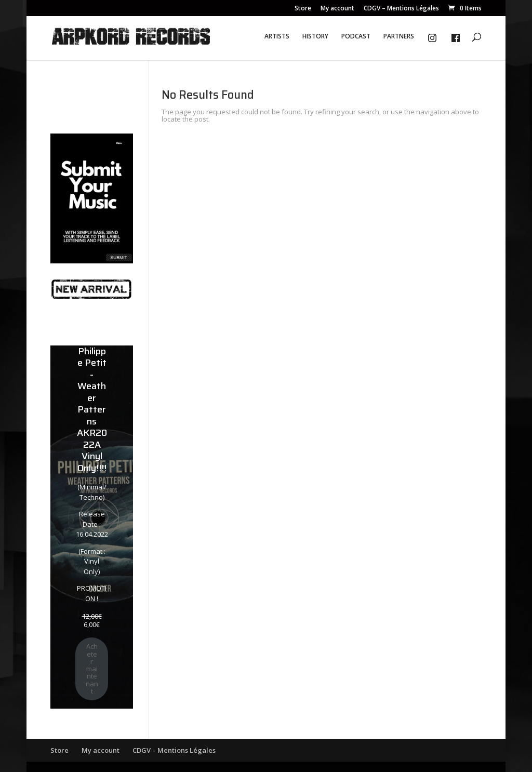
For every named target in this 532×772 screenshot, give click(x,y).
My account (337, 9)
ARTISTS (277, 37)
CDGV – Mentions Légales (401, 9)
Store (303, 9)
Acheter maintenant (92, 669)
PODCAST (356, 37)
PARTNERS (399, 37)
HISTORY (315, 37)
